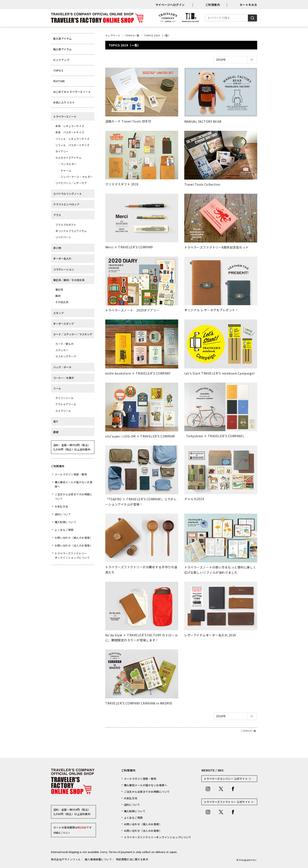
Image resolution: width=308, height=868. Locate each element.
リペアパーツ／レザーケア (71, 183)
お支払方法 (61, 506)
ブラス (57, 215)
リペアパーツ (63, 237)
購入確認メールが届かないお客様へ (74, 484)
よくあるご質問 (64, 530)
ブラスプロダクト (66, 225)
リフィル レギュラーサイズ (72, 139)
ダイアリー (62, 151)
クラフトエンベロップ (66, 204)
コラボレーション (64, 269)
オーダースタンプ (63, 323)
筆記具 (59, 289)
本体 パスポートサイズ (70, 132)
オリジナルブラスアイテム (71, 231)
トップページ (113, 35)
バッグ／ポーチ (62, 367)
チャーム (66, 170)
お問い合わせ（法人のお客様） (74, 545)
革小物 (57, 248)
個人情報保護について (98, 859)
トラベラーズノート (65, 116)
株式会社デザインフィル (66, 859)
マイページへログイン (170, 5)
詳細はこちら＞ (62, 833)
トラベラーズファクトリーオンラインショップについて (72, 555)
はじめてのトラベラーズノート (72, 92)
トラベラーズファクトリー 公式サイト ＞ (229, 802)
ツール (57, 388)
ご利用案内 (213, 5)
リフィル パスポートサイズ (72, 145)
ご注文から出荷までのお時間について (74, 496)
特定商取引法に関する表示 (132, 859)
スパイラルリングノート (68, 194)
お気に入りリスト (64, 102)
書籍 (56, 432)
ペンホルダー (69, 164)
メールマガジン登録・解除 (71, 474)
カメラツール (63, 411)
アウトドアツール (66, 404)
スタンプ (58, 313)
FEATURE (59, 81)
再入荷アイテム (63, 49)
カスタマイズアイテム (68, 158)
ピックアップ (61, 60)
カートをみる (248, 5)
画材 (58, 296)
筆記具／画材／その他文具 (69, 280)
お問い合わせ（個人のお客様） (74, 538)
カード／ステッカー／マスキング (73, 334)
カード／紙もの (65, 344)
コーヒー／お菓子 (64, 378)
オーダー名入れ (62, 258)
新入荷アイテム (63, 38)
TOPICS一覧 (132, 35)
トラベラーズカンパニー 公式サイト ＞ (227, 779)
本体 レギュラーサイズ (70, 126)
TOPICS (58, 70)
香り (56, 421)
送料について (63, 514)
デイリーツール (65, 398)
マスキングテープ (66, 356)
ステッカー (62, 350)
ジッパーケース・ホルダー (77, 177)
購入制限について (66, 522)
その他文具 (62, 302)
